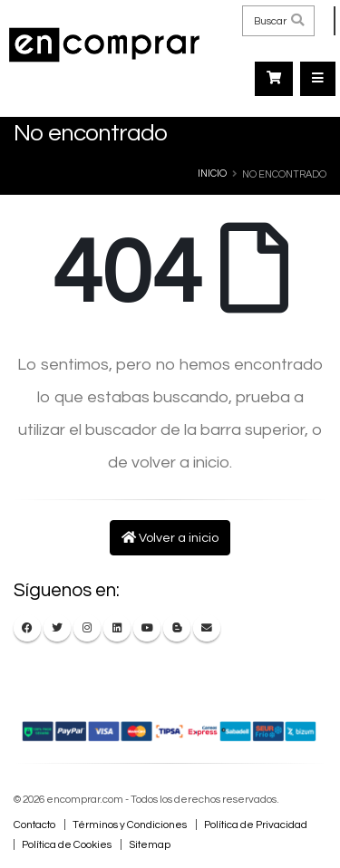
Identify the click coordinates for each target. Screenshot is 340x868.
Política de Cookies (67, 844)
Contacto (34, 825)
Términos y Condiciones (130, 825)
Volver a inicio (170, 538)
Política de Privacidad (256, 825)
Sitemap (150, 844)
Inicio (212, 174)
